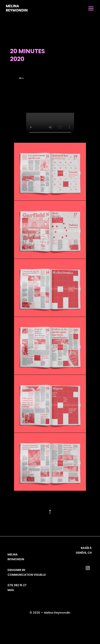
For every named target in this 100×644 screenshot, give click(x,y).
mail (11, 590)
